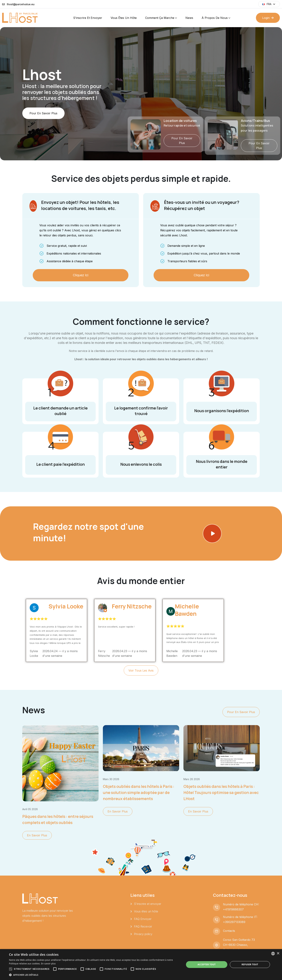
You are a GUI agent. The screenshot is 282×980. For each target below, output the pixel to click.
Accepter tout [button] (207, 964)
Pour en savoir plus (43, 125)
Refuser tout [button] (250, 964)
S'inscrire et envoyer (88, 18)
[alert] (141, 965)
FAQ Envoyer (143, 919)
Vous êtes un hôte (124, 18)
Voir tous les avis (141, 670)
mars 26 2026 (192, 779)
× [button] (278, 953)
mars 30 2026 (111, 779)
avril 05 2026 (30, 809)
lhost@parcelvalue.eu (21, 4)
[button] (94, 975)
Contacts (229, 931)
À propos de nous (215, 18)
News (189, 18)
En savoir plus (37, 835)
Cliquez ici (81, 275)
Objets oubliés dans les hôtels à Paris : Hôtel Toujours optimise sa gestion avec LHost (221, 793)
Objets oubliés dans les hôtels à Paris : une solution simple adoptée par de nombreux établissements (139, 793)
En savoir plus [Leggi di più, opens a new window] (48, 964)
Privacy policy (143, 934)
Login (268, 18)
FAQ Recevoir (143, 926)
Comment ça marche (160, 18)
